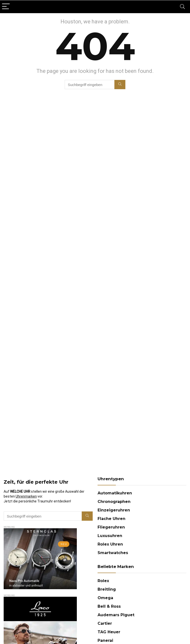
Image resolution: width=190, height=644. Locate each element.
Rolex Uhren (110, 544)
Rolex (103, 581)
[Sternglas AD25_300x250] (40, 530)
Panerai (105, 640)
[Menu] (6, 7)
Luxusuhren (110, 536)
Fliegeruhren (111, 527)
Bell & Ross (109, 606)
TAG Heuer (109, 632)
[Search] (182, 7)
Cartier (105, 623)
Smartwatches (113, 553)
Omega (105, 598)
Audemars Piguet (116, 615)
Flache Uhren (111, 519)
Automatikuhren (115, 493)
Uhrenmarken (26, 496)
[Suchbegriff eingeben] (120, 85)
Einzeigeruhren (114, 510)
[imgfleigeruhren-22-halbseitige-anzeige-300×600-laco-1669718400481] (40, 599)
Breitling (107, 589)
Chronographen (114, 502)
